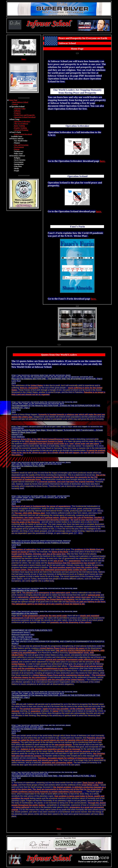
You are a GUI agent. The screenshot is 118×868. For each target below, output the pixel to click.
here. (103, 161)
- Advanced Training (21, 130)
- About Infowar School (20, 102)
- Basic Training (19, 126)
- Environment (19, 147)
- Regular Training (20, 128)
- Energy (16, 149)
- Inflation (17, 111)
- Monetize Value (19, 109)
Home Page (13, 100)
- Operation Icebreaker (22, 121)
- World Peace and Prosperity (24, 115)
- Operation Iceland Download (24, 117)
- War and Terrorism (21, 145)
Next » (24, 59)
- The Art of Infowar (21, 124)
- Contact (15, 104)
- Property (17, 113)
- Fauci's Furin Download (23, 134)
